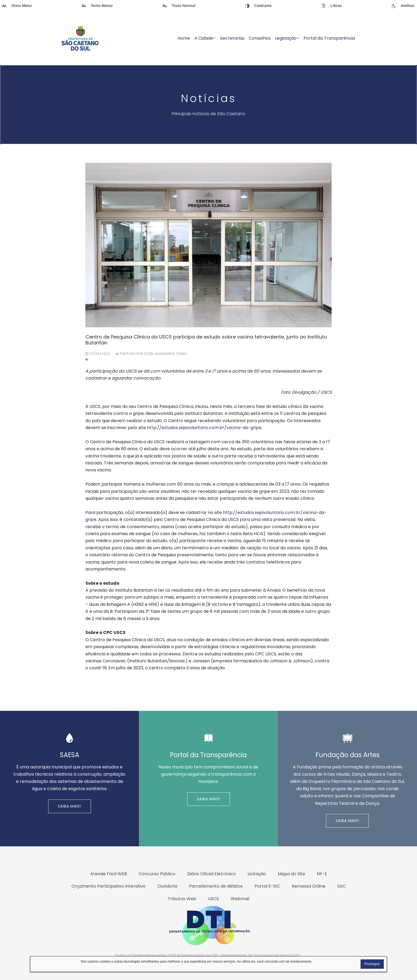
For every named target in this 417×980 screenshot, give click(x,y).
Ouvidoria (167, 886)
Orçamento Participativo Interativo (109, 886)
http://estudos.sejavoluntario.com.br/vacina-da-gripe (204, 428)
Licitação (257, 874)
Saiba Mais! (70, 806)
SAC (342, 886)
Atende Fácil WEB (109, 874)
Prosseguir (372, 964)
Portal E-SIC (267, 886)
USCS (213, 899)
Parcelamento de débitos (216, 886)
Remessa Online (309, 886)
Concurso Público (157, 874)
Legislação (287, 38)
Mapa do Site (291, 874)
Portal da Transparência (329, 38)
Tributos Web (182, 899)
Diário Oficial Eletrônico (211, 874)
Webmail (240, 899)
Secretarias (232, 38)
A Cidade (205, 38)
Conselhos (260, 38)
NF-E (322, 874)
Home (184, 38)
